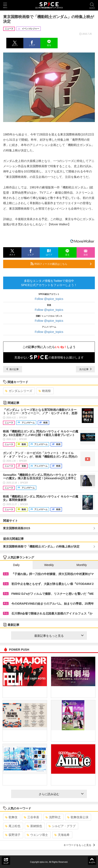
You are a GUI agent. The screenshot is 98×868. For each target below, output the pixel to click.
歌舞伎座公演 (78, 817)
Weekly (49, 565)
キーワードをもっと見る (79, 845)
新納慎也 (34, 826)
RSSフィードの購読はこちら (61, 264)
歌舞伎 (11, 817)
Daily (16, 565)
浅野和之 (53, 817)
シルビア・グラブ (62, 826)
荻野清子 (13, 835)
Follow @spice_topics (49, 299)
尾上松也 (13, 826)
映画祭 (45, 391)
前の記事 (13, 369)
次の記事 (85, 369)
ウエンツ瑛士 (37, 835)
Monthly (82, 565)
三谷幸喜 (31, 817)
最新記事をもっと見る (59, 636)
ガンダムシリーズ (19, 391)
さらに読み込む (61, 794)
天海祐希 (62, 835)
